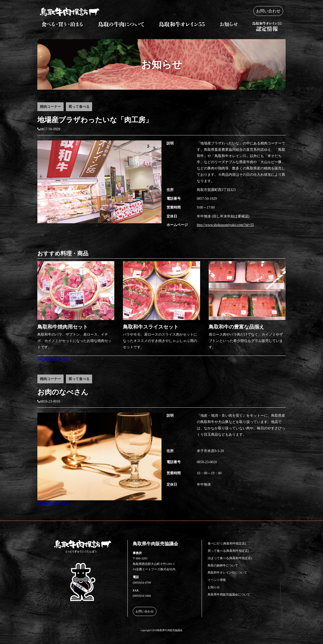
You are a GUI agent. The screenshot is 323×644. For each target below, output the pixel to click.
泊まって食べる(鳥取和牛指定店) (230, 558)
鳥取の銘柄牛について (223, 565)
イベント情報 (217, 580)
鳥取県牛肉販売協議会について (229, 595)
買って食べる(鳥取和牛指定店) (228, 551)
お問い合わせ (268, 11)
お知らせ (214, 587)
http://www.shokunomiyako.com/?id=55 (225, 225)
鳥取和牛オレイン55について (227, 573)
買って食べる (79, 107)
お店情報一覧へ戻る (53, 359)
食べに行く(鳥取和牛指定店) (227, 543)
